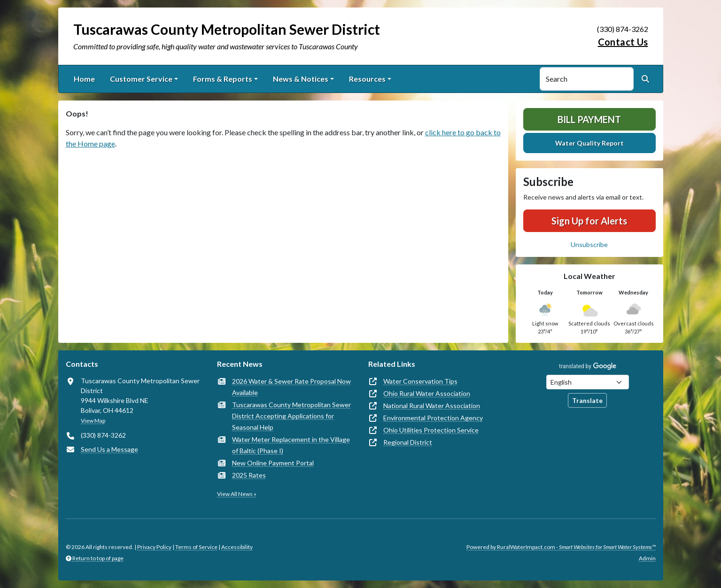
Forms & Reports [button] (223, 79)
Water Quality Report (589, 143)
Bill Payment (589, 119)
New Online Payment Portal (273, 463)
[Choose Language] (588, 382)
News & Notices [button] (301, 79)
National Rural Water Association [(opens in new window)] (432, 406)
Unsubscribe (589, 244)
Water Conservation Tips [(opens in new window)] (420, 381)
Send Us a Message (109, 449)
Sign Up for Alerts (589, 221)
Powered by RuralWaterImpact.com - (561, 547)
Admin (647, 558)
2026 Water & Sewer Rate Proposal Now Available (291, 387)
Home (84, 79)
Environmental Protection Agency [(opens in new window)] (433, 418)
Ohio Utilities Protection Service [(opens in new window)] (431, 430)
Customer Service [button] (141, 79)
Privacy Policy (154, 547)
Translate (587, 400)
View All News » (237, 494)
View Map (93, 421)
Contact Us (623, 42)
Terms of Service (196, 547)
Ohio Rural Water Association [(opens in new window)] (427, 393)
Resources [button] (367, 79)
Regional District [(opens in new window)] (408, 442)
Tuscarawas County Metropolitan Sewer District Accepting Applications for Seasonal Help (291, 416)
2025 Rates (249, 475)
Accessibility (237, 547)
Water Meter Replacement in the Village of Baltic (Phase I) (291, 445)
